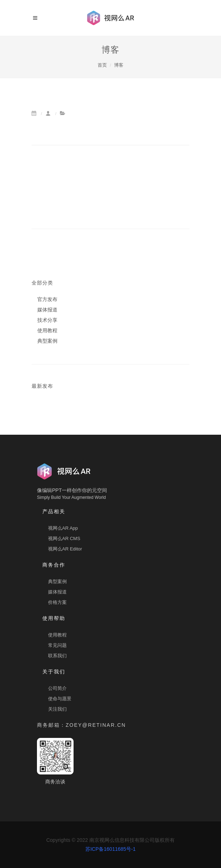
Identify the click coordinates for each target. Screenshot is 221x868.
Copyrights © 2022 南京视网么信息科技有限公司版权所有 (110, 845)
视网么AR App (63, 528)
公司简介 (57, 688)
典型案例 (57, 581)
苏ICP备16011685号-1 (110, 849)
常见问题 (57, 645)
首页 (102, 65)
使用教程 (57, 635)
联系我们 (57, 656)
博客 (119, 65)
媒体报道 (57, 592)
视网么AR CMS (64, 538)
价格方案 (57, 602)
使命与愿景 (60, 699)
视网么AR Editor (65, 549)
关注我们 (57, 709)
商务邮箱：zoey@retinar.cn (81, 725)
